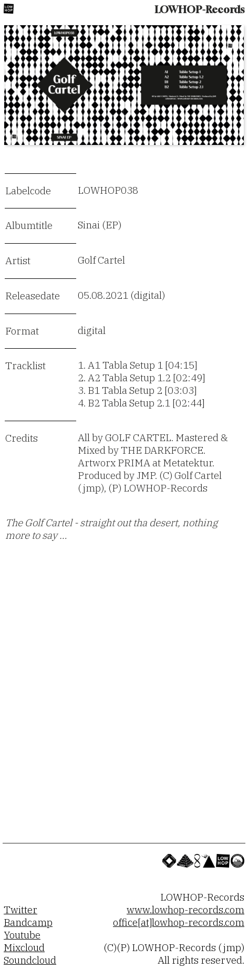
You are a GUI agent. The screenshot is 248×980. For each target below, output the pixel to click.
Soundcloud (30, 960)
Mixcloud (24, 947)
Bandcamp (28, 922)
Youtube (22, 935)
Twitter (20, 910)
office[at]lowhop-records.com (179, 922)
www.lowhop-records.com (185, 910)
